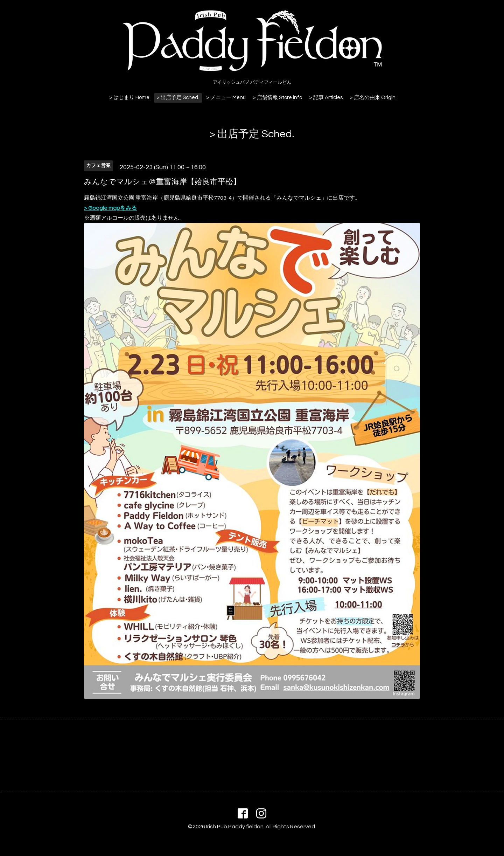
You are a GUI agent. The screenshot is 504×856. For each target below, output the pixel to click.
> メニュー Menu (226, 98)
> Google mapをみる (110, 208)
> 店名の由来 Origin (373, 98)
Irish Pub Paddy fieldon (235, 827)
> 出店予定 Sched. (178, 98)
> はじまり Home (129, 98)
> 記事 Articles (326, 98)
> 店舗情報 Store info (277, 98)
